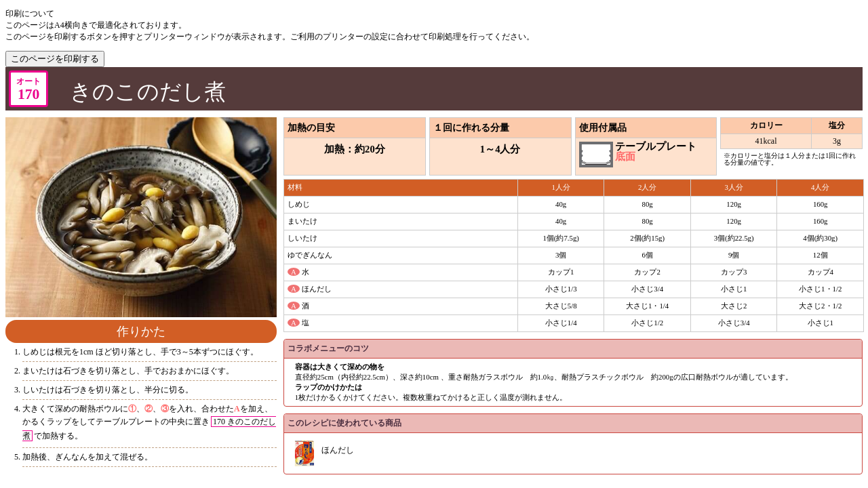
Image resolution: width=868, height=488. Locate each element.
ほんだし (338, 450)
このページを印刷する (55, 59)
